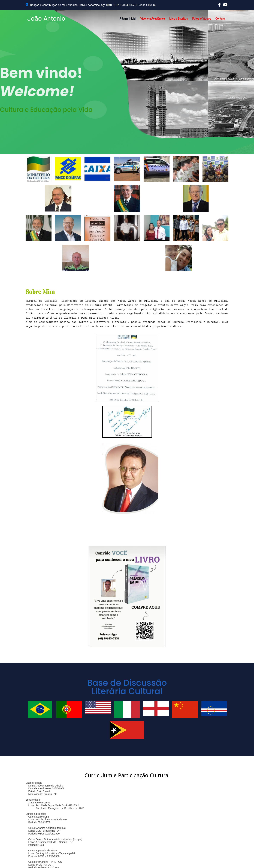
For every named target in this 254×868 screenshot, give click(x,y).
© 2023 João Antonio (39, 862)
